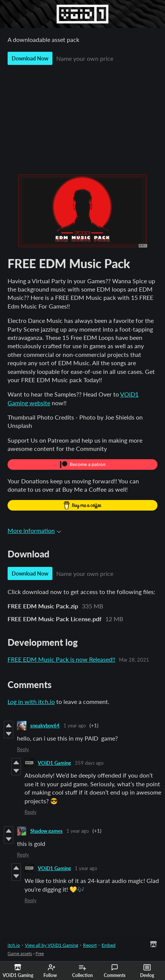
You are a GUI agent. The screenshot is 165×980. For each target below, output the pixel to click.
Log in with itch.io (31, 701)
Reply (23, 749)
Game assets (20, 953)
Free (40, 953)
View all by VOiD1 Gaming (52, 945)
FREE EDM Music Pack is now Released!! (61, 659)
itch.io (14, 945)
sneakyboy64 (45, 725)
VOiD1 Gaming (54, 763)
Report (90, 945)
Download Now (30, 58)
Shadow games (46, 831)
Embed (109, 945)
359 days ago (89, 763)
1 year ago (75, 725)
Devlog (147, 971)
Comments (115, 971)
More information (34, 530)
